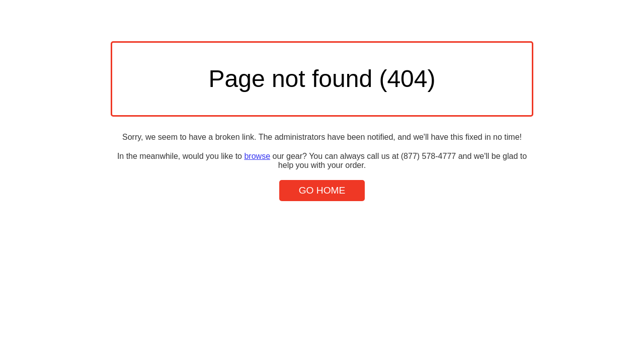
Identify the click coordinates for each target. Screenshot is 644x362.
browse (257, 156)
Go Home (322, 190)
